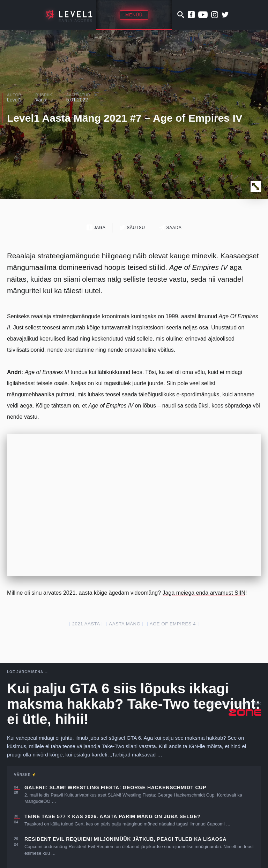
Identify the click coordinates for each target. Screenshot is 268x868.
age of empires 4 (173, 624)
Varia (41, 100)
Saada (170, 227)
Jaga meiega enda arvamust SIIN (204, 593)
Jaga (96, 227)
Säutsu (132, 227)
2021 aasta (86, 624)
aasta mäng (125, 624)
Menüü (134, 15)
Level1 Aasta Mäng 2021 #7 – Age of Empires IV (125, 118)
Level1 (14, 100)
